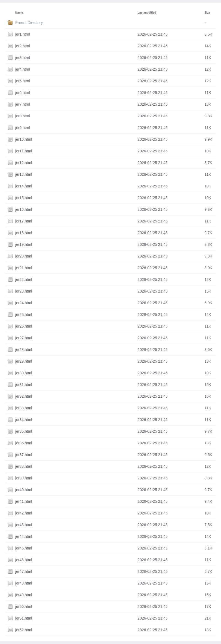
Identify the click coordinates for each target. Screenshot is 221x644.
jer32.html (24, 396)
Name (19, 12)
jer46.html (24, 560)
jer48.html (24, 583)
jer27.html (24, 338)
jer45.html (24, 548)
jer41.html (24, 501)
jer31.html (24, 385)
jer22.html (24, 279)
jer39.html (24, 478)
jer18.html (24, 233)
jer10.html (24, 139)
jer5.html (23, 81)
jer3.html (23, 58)
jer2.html (23, 46)
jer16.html (24, 209)
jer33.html (24, 408)
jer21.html (24, 268)
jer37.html (24, 455)
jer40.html (24, 490)
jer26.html (24, 326)
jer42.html (24, 513)
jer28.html (24, 350)
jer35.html (24, 431)
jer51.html (24, 618)
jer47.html (24, 571)
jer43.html (24, 525)
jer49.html (24, 595)
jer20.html (24, 256)
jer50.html (24, 607)
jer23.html (24, 291)
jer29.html (24, 361)
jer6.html (23, 93)
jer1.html (23, 34)
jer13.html (24, 174)
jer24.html (24, 303)
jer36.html (24, 443)
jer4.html (23, 69)
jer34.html (24, 420)
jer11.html (24, 151)
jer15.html (24, 198)
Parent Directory (29, 23)
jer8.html (23, 116)
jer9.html (23, 128)
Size (207, 12)
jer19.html (24, 244)
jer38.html (24, 466)
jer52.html (24, 630)
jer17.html (24, 221)
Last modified (147, 12)
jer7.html (23, 104)
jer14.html (24, 186)
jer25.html (24, 315)
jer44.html (24, 536)
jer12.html (24, 163)
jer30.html (24, 373)
